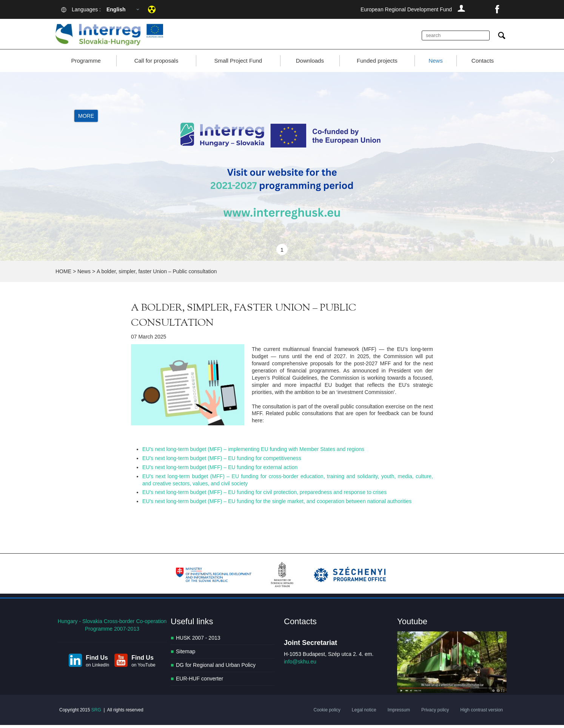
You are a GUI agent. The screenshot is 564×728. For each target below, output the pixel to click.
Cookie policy (327, 713)
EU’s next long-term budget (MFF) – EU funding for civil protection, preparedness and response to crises (264, 496)
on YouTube (143, 668)
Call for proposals (156, 64)
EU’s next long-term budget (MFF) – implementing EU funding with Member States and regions (253, 452)
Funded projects (377, 64)
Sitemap (186, 655)
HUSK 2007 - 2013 (198, 641)
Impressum (399, 713)
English (116, 9)
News (436, 64)
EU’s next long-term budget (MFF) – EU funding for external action (220, 470)
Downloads (310, 64)
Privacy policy (435, 713)
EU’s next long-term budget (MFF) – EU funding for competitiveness (222, 461)
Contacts (483, 64)
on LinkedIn (97, 668)
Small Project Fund (238, 64)
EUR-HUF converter (200, 682)
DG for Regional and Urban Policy (216, 668)
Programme (86, 64)
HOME (63, 275)
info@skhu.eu (300, 665)
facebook (497, 9)
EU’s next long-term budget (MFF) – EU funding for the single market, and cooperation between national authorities (277, 505)
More (86, 119)
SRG (96, 713)
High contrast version (482, 713)
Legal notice (364, 713)
